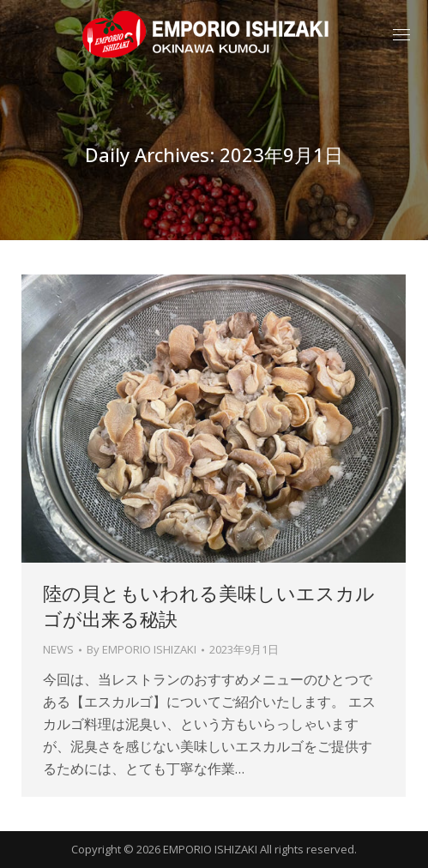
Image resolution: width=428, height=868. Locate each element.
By (142, 649)
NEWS (58, 649)
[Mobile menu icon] (401, 35)
